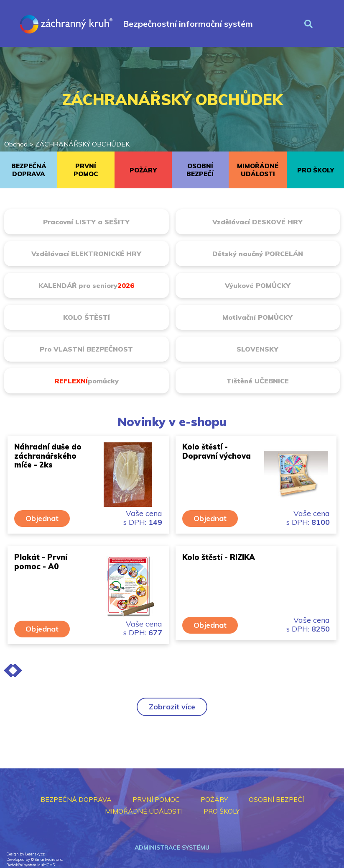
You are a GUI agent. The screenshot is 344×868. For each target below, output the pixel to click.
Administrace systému (172, 847)
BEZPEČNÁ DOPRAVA (29, 170)
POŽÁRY (143, 170)
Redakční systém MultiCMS (31, 865)
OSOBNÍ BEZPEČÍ (200, 170)
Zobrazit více (172, 707)
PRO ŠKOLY (316, 170)
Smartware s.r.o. (49, 859)
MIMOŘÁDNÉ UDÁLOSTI (258, 170)
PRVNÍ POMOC (86, 170)
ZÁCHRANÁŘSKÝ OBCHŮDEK (82, 144)
